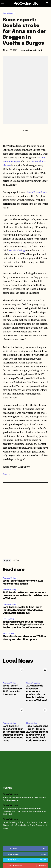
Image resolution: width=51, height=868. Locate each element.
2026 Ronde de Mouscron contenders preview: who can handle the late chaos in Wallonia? (25, 596)
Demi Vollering (17, 250)
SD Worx (16, 560)
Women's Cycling (10, 578)
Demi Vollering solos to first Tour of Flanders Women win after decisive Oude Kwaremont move (23, 610)
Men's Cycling (8, 619)
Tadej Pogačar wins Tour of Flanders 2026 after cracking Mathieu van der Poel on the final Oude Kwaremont (23, 625)
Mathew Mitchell (33, 50)
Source (6, 474)
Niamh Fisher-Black (36, 192)
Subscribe (42, 866)
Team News (9, 13)
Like (45, 849)
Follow (43, 854)
